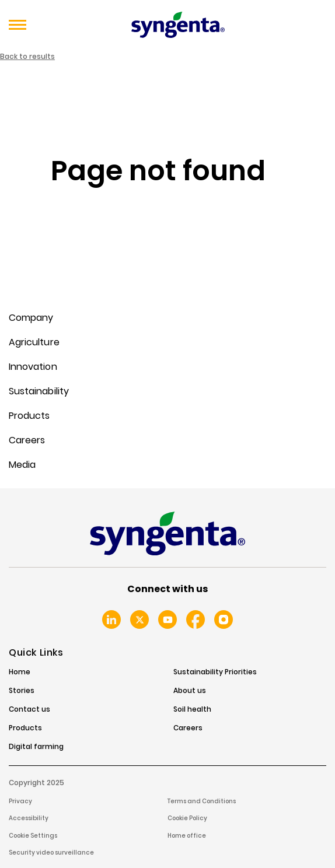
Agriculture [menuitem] (34, 342)
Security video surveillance (51, 853)
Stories (22, 691)
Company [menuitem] (31, 318)
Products (25, 728)
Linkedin (111, 619)
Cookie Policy (187, 818)
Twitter (139, 619)
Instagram (224, 619)
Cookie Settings (33, 836)
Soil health (192, 709)
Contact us (29, 709)
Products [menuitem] (29, 416)
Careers (188, 728)
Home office (187, 836)
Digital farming (36, 747)
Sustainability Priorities (215, 672)
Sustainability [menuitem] (39, 391)
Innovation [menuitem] (33, 367)
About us (190, 691)
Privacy (20, 801)
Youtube (167, 619)
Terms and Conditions (202, 801)
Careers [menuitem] (27, 440)
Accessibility (29, 818)
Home (20, 672)
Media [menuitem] (22, 465)
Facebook (196, 619)
